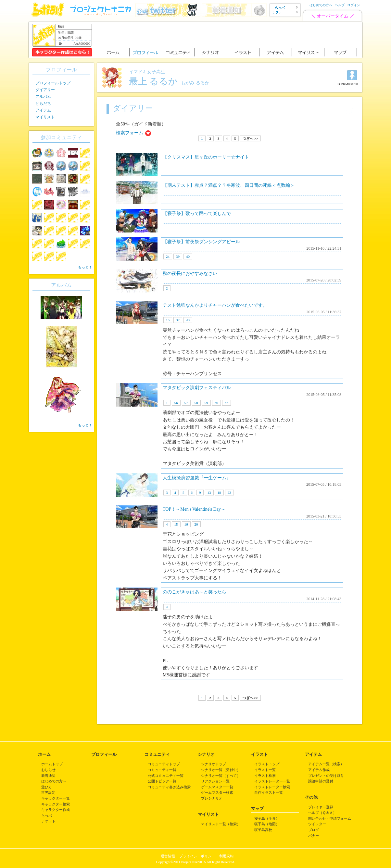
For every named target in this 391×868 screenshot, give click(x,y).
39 (178, 256)
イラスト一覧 (265, 770)
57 (186, 403)
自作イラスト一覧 (269, 792)
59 (206, 403)
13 (209, 493)
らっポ (47, 815)
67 (227, 403)
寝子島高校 (263, 830)
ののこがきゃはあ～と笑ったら (195, 592)
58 (196, 403)
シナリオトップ (214, 764)
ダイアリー (45, 90)
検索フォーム (130, 133)
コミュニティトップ (164, 764)
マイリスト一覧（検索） (221, 824)
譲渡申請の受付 (321, 781)
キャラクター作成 (56, 810)
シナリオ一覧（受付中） (221, 770)
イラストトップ (267, 764)
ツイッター (317, 824)
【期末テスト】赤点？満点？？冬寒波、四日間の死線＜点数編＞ (229, 185)
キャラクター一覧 (56, 798)
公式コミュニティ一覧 (166, 776)
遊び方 (47, 787)
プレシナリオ (212, 798)
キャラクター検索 (56, 804)
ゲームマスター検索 (217, 792)
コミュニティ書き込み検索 (169, 787)
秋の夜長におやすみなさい (190, 273)
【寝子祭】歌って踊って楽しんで (197, 214)
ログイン (354, 5)
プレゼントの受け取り (326, 776)
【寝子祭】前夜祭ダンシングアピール (201, 242)
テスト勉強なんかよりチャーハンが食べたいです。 (215, 305)
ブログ (314, 830)
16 (168, 320)
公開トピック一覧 (162, 781)
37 (178, 320)
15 (176, 524)
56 (176, 403)
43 (188, 320)
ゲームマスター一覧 (217, 787)
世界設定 (48, 792)
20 (196, 524)
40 (188, 256)
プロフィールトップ (53, 83)
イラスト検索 (265, 776)
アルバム (43, 97)
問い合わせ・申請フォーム (330, 818)
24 (168, 256)
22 (229, 493)
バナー (314, 836)
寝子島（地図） (267, 824)
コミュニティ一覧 (162, 770)
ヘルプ (340, 5)
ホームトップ (52, 764)
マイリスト (45, 117)
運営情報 (168, 856)
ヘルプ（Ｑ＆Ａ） (322, 813)
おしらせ (48, 770)
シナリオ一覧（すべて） (221, 776)
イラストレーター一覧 (272, 781)
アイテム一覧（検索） (326, 764)
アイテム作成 (319, 770)
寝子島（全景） (267, 818)
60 (216, 403)
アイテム (43, 110)
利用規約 (226, 856)
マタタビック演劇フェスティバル (197, 388)
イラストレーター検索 (272, 787)
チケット (48, 821)
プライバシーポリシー (197, 856)
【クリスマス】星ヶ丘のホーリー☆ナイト (206, 157)
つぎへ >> (250, 138)
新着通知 (48, 776)
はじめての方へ (321, 5)
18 (219, 493)
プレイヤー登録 (321, 807)
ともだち (43, 103)
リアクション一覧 (215, 781)
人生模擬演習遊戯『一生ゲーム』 (197, 478)
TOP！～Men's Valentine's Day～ (194, 509)
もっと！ (85, 267)
